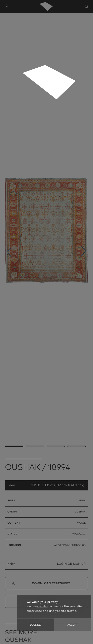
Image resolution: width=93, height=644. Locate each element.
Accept (73, 625)
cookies (43, 607)
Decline (35, 625)
